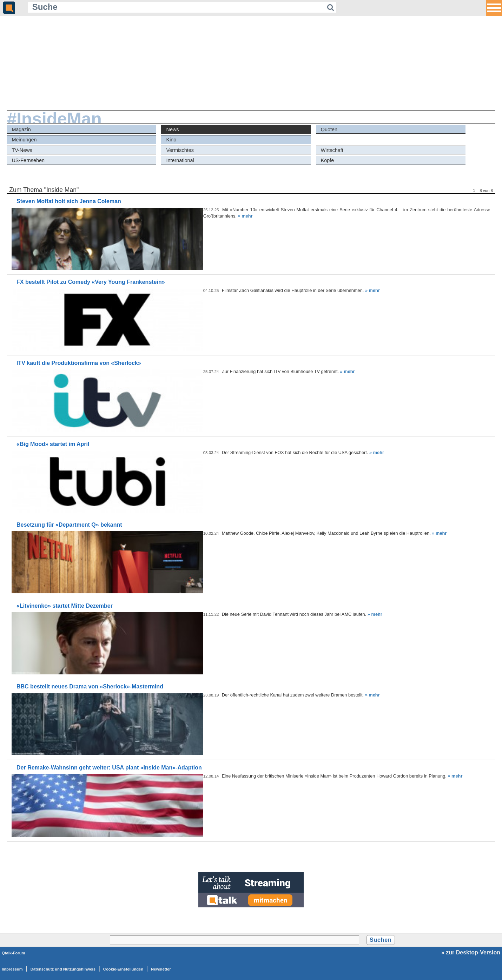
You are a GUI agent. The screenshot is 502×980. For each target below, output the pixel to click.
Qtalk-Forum (14, 953)
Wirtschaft (332, 150)
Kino (171, 140)
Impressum (12, 969)
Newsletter (161, 969)
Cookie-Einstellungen (123, 969)
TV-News (22, 150)
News (173, 129)
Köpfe (328, 160)
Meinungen (24, 140)
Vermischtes (180, 150)
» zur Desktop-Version (471, 952)
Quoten (329, 129)
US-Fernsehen (28, 160)
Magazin (21, 129)
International (180, 160)
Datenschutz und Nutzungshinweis (63, 969)
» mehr (245, 216)
